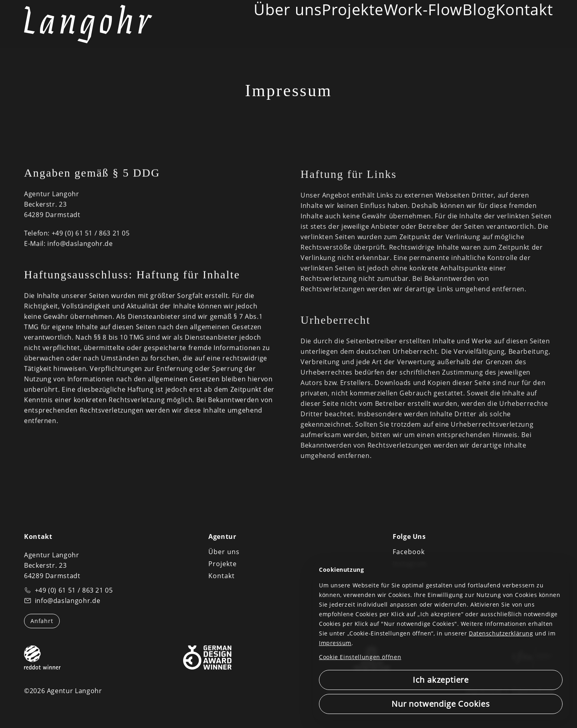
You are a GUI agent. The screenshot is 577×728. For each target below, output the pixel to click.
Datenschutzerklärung (501, 633)
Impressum (335, 643)
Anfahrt (42, 621)
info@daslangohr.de (80, 245)
